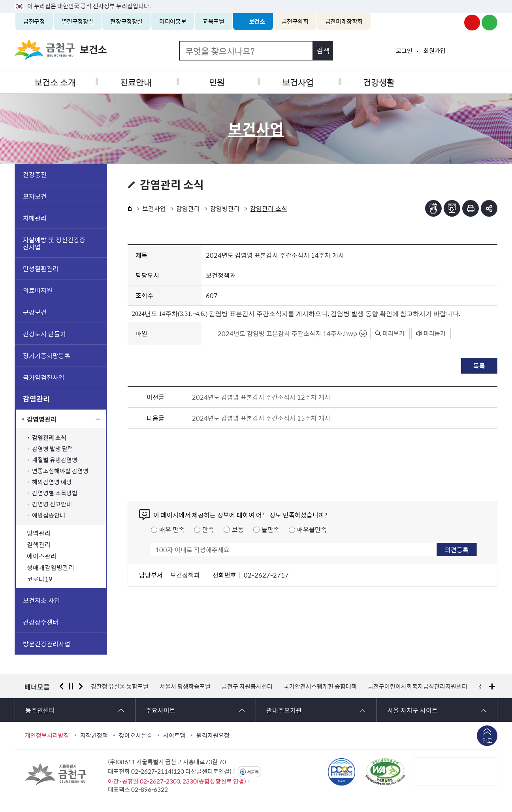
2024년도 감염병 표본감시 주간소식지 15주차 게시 (261, 418)
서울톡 (253, 772)
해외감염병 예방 (52, 482)
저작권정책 (94, 735)
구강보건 (35, 312)
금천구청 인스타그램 (455, 23)
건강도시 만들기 (44, 334)
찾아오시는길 (136, 735)
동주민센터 (40, 710)
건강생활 (376, 82)
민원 (216, 82)
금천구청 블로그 (489, 23)
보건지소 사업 (41, 600)
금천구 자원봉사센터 (247, 686)
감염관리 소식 (49, 438)
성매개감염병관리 (51, 567)
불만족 (270, 529)
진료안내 (135, 82)
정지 (71, 686)
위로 (487, 741)
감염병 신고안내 (52, 504)
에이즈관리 (42, 556)
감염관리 (36, 399)
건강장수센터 (41, 622)
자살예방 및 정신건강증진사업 (54, 243)
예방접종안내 (49, 515)
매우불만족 (312, 529)
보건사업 (296, 82)
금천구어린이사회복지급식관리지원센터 (418, 686)
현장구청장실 (126, 21)
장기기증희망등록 (47, 355)
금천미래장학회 (344, 21)
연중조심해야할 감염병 (60, 471)
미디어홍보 (173, 21)
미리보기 (390, 333)
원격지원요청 (213, 735)
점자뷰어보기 (433, 208)
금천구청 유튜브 (472, 23)
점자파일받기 (452, 208)
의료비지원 (38, 290)
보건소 (257, 21)
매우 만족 (172, 529)
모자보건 (35, 196)
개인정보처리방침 (47, 735)
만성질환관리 (41, 268)
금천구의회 (295, 21)
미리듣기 (431, 333)
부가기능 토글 (489, 208)
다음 (81, 686)
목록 (479, 366)
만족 (208, 529)
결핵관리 (39, 544)
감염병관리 (42, 419)
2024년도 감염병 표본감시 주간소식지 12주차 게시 (261, 397)
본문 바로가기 (256, 0)
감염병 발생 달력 (53, 449)
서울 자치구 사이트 (412, 710)
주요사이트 (161, 710)
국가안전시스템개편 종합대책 (320, 686)
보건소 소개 (55, 82)
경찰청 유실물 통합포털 (120, 686)
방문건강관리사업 (47, 644)
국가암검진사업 (44, 377)
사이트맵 (174, 735)
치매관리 (35, 218)
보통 (238, 529)
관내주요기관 (284, 710)
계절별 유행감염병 (55, 460)
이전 (61, 686)
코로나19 (40, 579)
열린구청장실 (78, 21)
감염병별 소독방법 (55, 493)
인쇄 (471, 208)
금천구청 (34, 21)
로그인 (404, 51)
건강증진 (35, 174)
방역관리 (39, 533)
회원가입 (435, 51)
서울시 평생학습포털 (185, 686)
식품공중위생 (457, 82)
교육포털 (214, 21)
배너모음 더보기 (492, 686)
